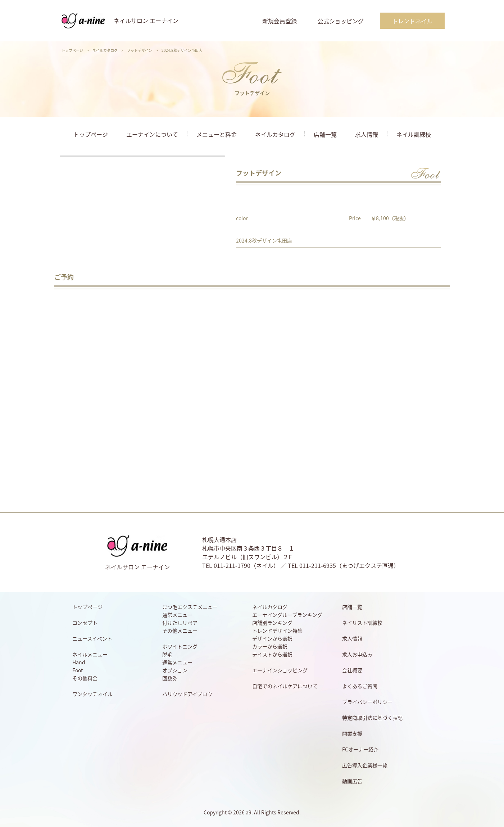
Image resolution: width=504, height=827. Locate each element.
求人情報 (367, 134)
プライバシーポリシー (367, 702)
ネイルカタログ (105, 50)
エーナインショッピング (280, 670)
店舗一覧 (325, 134)
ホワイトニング (180, 646)
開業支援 (352, 733)
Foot (78, 670)
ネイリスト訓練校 (362, 623)
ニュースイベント (92, 638)
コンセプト (85, 623)
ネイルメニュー (90, 654)
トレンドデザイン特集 (277, 631)
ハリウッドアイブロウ (187, 694)
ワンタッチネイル (92, 694)
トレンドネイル (412, 21)
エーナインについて (152, 134)
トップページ (72, 50)
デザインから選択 (272, 638)
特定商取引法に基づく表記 (372, 718)
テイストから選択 (272, 654)
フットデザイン (140, 50)
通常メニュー (177, 615)
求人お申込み (357, 654)
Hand (79, 662)
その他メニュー (180, 631)
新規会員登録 (280, 21)
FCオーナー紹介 (360, 749)
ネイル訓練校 (414, 134)
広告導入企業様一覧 (365, 765)
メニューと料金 (217, 134)
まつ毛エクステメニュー (190, 607)
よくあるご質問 (360, 686)
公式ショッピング (341, 21)
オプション (175, 670)
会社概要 (352, 670)
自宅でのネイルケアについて (285, 686)
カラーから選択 (270, 646)
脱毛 (167, 654)
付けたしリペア (180, 623)
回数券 (170, 678)
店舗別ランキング (272, 623)
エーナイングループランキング (287, 615)
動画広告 (352, 781)
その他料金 (85, 678)
